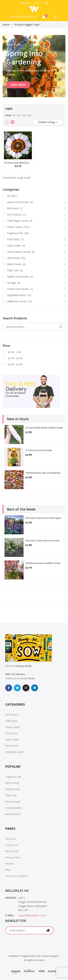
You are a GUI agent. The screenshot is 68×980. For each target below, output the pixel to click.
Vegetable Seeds (16, 295)
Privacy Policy (13, 857)
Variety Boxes (13, 814)
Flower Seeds (15, 227)
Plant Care (13, 270)
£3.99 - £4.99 (15, 364)
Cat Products (14, 214)
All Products (12, 715)
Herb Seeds (13, 258)
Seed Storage (13, 802)
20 (19, 115)
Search (61, 327)
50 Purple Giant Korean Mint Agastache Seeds (44, 518)
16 (14, 115)
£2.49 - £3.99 (15, 358)
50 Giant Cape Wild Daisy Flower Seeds (18, 163)
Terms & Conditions (16, 876)
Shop (8, 870)
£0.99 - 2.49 (14, 352)
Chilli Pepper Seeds (18, 221)
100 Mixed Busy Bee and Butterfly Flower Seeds (44, 473)
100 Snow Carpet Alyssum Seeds (42, 540)
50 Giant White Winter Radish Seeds (44, 428)
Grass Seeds (14, 246)
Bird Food (13, 208)
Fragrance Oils (15, 233)
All (30, 115)
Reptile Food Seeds (18, 277)
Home (6, 25)
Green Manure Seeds (19, 252)
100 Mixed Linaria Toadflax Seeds (43, 563)
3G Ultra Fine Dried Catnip (39, 450)
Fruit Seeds (13, 239)
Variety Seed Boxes (18, 289)
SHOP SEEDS (18, 85)
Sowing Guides (13, 808)
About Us (10, 839)
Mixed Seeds (14, 264)
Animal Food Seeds (18, 202)
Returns (10, 864)
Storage (12, 283)
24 (24, 115)
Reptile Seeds (13, 789)
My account (12, 851)
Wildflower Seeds (17, 301)
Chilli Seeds (11, 721)
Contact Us (11, 845)
